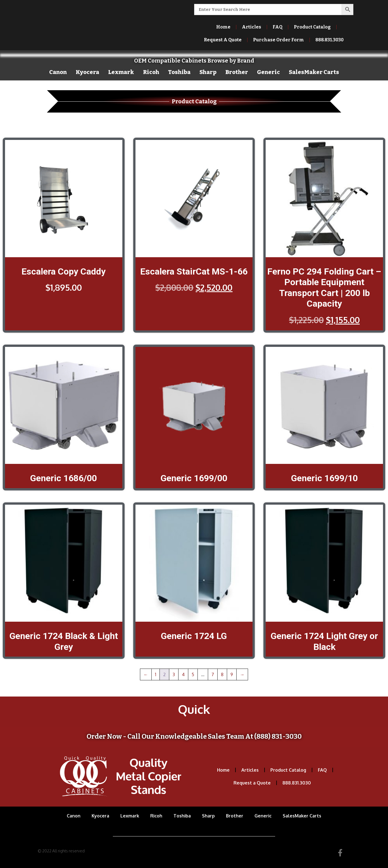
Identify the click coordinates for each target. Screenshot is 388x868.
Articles (252, 27)
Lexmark (121, 72)
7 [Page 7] (213, 674)
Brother (237, 72)
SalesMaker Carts (314, 72)
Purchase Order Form (278, 40)
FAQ (278, 27)
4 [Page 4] (183, 674)
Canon (58, 72)
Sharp (208, 72)
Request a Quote (252, 783)
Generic (268, 72)
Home (223, 27)
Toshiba (179, 72)
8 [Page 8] (222, 674)
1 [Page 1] (156, 674)
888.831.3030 (329, 40)
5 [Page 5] (193, 674)
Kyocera (87, 72)
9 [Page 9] (232, 674)
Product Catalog (312, 27)
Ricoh (151, 72)
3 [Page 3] (174, 674)
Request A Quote (223, 40)
